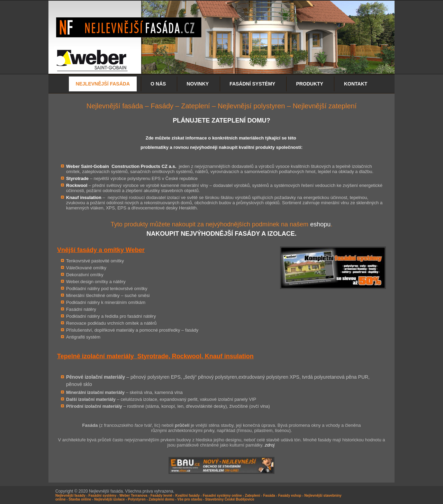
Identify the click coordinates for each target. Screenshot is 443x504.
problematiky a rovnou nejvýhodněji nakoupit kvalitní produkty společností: (221, 147)
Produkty (310, 84)
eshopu (320, 224)
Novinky (198, 84)
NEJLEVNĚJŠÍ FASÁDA (103, 84)
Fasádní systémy (252, 84)
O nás (158, 84)
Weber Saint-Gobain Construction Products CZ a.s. (121, 166)
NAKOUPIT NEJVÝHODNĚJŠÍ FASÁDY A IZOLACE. (221, 234)
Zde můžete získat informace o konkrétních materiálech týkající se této (221, 138)
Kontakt (356, 84)
